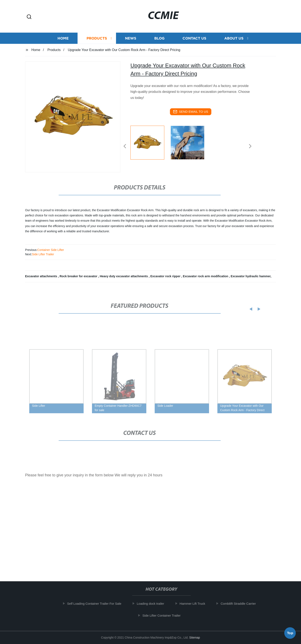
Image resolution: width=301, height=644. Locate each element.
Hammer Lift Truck (196, 604)
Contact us (194, 38)
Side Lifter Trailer (43, 254)
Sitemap (195, 638)
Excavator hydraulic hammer (251, 276)
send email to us (191, 112)
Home (63, 38)
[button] (29, 17)
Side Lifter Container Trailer (165, 615)
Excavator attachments (41, 276)
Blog (159, 38)
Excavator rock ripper (166, 276)
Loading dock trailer (154, 604)
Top (290, 632)
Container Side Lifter (51, 250)
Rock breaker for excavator (79, 276)
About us (234, 38)
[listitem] (150, 144)
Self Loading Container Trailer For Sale (97, 604)
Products (97, 38)
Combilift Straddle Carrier (241, 604)
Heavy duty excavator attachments (124, 276)
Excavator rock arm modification (206, 276)
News (131, 38)
